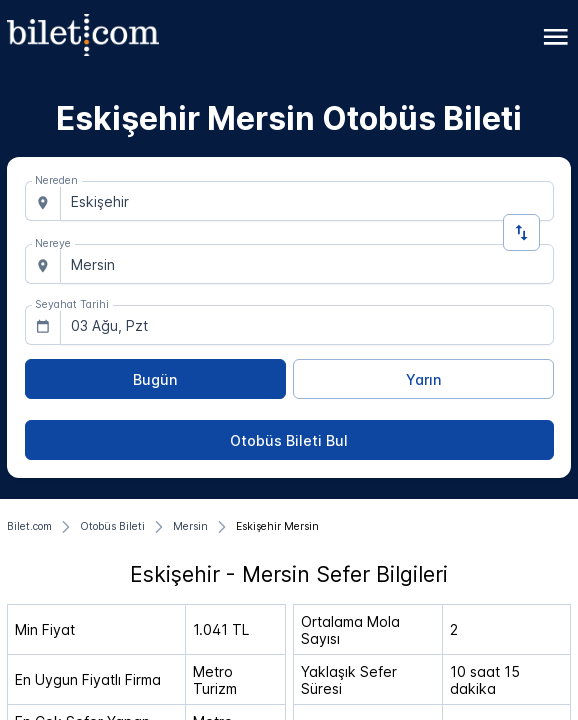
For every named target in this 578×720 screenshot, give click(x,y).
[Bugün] (155, 379)
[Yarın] (423, 379)
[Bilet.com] (29, 527)
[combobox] (307, 201)
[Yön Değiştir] (521, 232)
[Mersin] (190, 527)
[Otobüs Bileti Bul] (289, 440)
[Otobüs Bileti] (112, 527)
